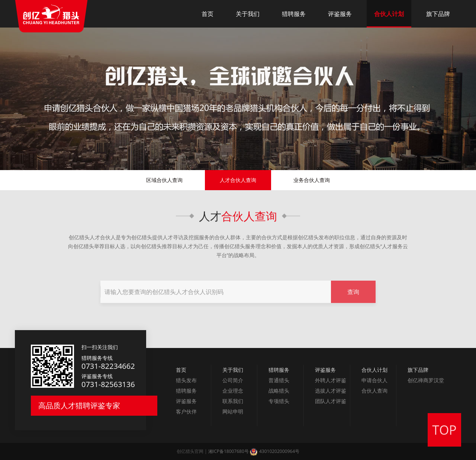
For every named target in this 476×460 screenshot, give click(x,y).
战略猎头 (279, 391)
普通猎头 (279, 380)
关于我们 (248, 14)
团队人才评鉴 (331, 401)
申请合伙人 (374, 380)
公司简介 (233, 380)
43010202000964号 (275, 451)
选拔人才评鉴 (331, 391)
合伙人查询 (249, 218)
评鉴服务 (340, 14)
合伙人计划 (389, 14)
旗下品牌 (438, 14)
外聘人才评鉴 (331, 380)
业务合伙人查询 (312, 180)
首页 (208, 14)
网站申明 (233, 411)
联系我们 (233, 401)
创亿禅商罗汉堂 (426, 380)
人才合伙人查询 (238, 180)
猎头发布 (186, 380)
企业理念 (233, 391)
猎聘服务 (294, 14)
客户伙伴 (186, 411)
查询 (353, 300)
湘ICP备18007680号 (229, 451)
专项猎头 (279, 401)
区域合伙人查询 (164, 180)
